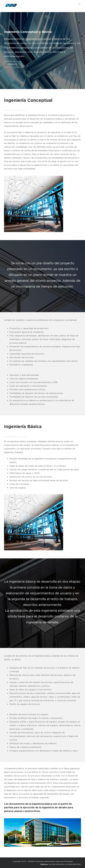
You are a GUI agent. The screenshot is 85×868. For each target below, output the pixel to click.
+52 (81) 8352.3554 (73, 864)
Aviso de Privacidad (64, 861)
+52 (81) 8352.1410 (57, 864)
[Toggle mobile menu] (80, 4)
